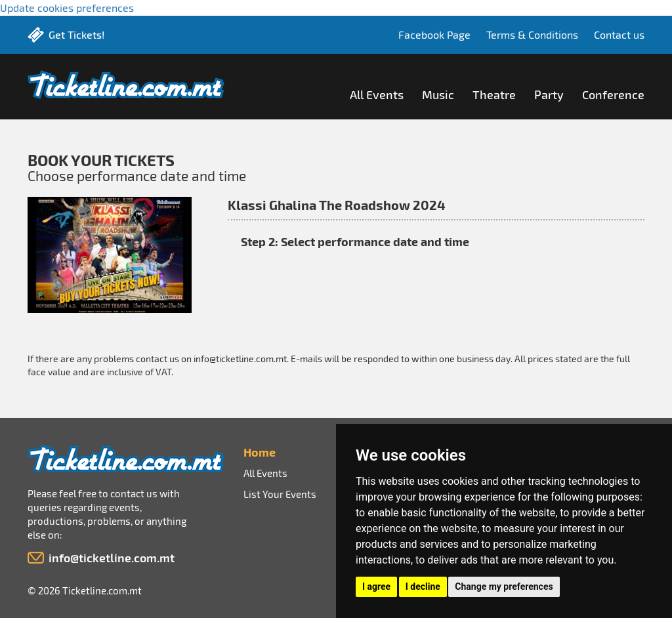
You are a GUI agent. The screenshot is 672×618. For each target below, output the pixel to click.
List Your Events (280, 494)
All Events (377, 94)
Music (438, 94)
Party (549, 94)
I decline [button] (423, 587)
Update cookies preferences (67, 8)
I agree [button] (376, 587)
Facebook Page (434, 34)
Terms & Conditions (532, 34)
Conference (613, 94)
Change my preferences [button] (504, 587)
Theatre (494, 94)
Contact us (619, 34)
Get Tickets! (76, 34)
